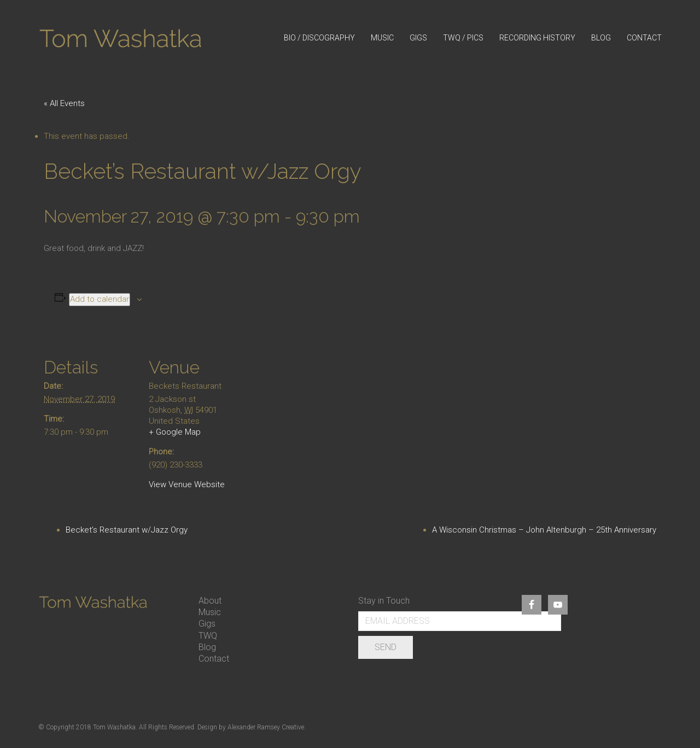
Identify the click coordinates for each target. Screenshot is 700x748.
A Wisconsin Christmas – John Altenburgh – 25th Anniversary (544, 530)
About (210, 601)
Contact (214, 659)
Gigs (207, 624)
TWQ (208, 636)
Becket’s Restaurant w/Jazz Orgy (127, 530)
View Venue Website (187, 484)
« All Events (64, 103)
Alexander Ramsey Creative (266, 727)
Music (210, 612)
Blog (207, 647)
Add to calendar (100, 299)
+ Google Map (175, 432)
